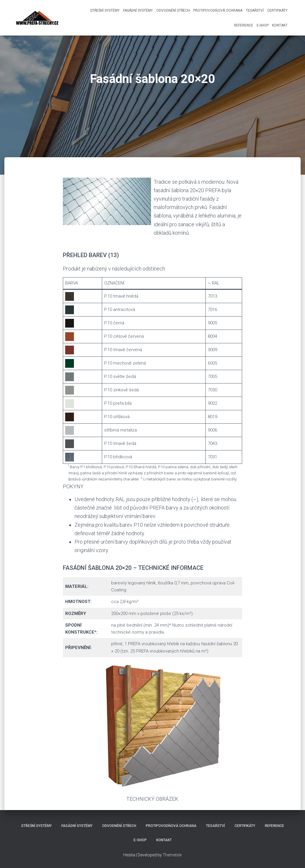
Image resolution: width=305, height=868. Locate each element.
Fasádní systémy (138, 10)
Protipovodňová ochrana (218, 10)
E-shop (263, 25)
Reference (244, 25)
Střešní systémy (105, 10)
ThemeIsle (172, 855)
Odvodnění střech (173, 10)
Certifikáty (277, 10)
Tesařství (255, 10)
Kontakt (280, 25)
